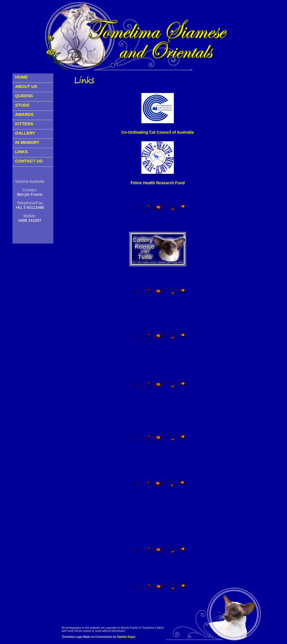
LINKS (22, 152)
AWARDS (25, 114)
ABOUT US (26, 86)
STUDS (22, 105)
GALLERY (25, 133)
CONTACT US (29, 161)
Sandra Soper (126, 637)
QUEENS (24, 96)
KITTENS (24, 124)
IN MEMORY (27, 142)
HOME (22, 77)
